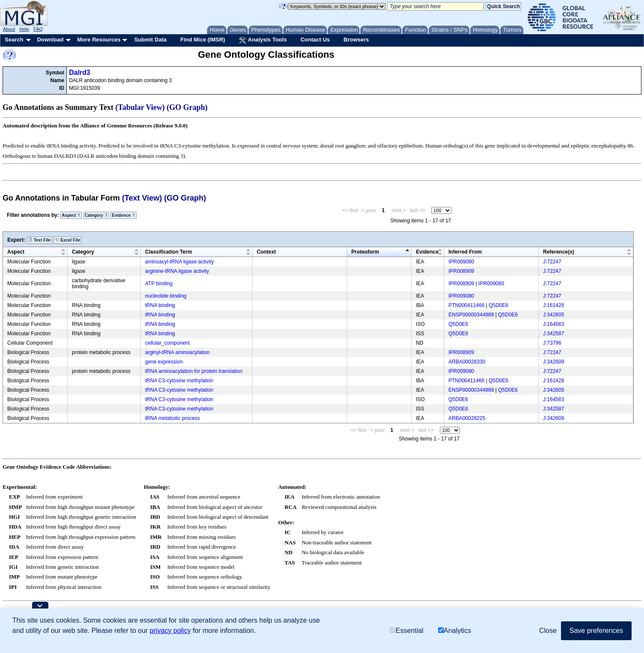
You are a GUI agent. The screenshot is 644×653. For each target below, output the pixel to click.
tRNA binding (160, 305)
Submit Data (151, 40)
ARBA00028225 (467, 418)
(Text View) (142, 198)
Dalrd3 (80, 72)
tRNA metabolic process (172, 418)
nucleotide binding (166, 296)
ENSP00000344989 (471, 315)
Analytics (455, 631)
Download (50, 40)
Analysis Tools (263, 40)
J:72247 (552, 262)
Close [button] (548, 631)
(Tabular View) (140, 107)
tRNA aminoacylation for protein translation (194, 371)
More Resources (99, 40)
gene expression (164, 362)
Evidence (123, 215)
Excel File (67, 240)
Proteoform (365, 252)
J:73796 (552, 343)
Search (14, 40)
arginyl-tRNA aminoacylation (177, 352)
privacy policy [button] (170, 631)
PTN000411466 (466, 305)
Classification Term (169, 252)
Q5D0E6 (499, 305)
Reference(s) (559, 252)
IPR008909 (461, 271)
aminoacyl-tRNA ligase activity (180, 262)
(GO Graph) (187, 107)
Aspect (71, 215)
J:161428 (553, 305)
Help (24, 29)
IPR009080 (461, 262)
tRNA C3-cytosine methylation (179, 381)
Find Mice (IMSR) (203, 40)
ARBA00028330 (467, 362)
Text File (40, 240)
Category (96, 215)
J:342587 (553, 334)
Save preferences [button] (596, 631)
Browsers (356, 40)
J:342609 (553, 362)
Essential (407, 631)
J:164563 (553, 324)
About (9, 29)
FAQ (38, 29)
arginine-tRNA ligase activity (177, 271)
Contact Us (315, 40)
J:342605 (553, 315)
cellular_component (167, 343)
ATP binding (159, 284)
